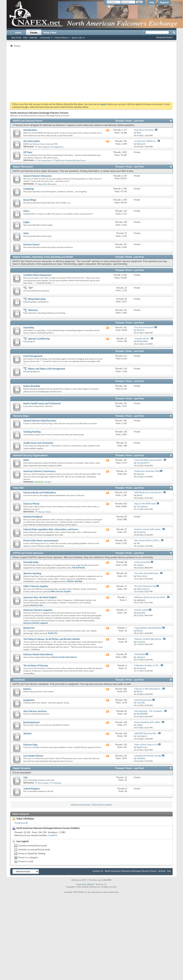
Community (45, 38)
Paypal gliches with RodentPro (148, 628)
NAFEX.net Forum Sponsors (28, 553)
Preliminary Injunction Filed (147, 471)
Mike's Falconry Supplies (36, 586)
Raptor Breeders (22, 768)
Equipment (29, 700)
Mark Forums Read (80, 805)
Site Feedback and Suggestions (51, 147)
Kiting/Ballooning (37, 299)
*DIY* (31, 288)
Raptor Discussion (23, 167)
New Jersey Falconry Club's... (147, 540)
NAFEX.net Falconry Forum (28, 121)
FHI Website (140, 654)
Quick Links (77, 38)
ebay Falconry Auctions (35, 711)
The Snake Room (45, 160)
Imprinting (29, 328)
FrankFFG (53, 835)
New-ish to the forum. (144, 130)
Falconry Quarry (31, 244)
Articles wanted (142, 610)
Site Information (32, 141)
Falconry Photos (31, 504)
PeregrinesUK (21, 823)
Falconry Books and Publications (40, 493)
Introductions (30, 130)
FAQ (25, 38)
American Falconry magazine (38, 610)
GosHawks (57, 783)
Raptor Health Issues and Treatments (42, 403)
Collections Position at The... (147, 665)
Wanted (27, 733)
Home (18, 33)
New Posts (16, 38)
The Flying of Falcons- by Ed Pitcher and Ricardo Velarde (52, 639)
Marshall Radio (31, 562)
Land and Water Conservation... (149, 460)
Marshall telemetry (143, 700)
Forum (34, 33)
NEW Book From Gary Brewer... (149, 492)
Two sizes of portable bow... (147, 573)
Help (152, 2)
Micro (26, 211)
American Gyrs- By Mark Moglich (40, 597)
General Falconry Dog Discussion (40, 421)
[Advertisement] (92, 75)
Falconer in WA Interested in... (148, 689)
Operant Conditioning (39, 339)
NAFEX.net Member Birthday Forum (71, 160)
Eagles (27, 222)
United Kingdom (32, 789)
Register (164, 2)
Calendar (33, 38)
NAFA (26, 460)
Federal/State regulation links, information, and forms (51, 529)
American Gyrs (37, 605)
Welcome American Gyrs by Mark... (150, 597)
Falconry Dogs (21, 416)
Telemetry (33, 310)
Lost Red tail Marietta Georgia (148, 756)
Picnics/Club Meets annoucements (41, 541)
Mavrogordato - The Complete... (149, 711)
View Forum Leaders (102, 805)
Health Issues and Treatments (38, 443)
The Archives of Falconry (36, 666)
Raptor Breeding (32, 386)
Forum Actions (61, 38)
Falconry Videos (44, 512)
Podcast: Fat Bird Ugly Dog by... (149, 639)
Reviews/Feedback (33, 517)
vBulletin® (91, 884)
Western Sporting (32, 573)
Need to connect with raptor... (148, 529)
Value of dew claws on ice (146, 745)
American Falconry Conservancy (39, 471)
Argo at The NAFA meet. (145, 504)
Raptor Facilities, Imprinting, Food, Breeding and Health (43, 257)
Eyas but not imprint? (144, 327)
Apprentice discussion (47, 184)
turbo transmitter (142, 562)
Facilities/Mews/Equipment (37, 275)
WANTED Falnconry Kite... (146, 733)
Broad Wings (30, 200)
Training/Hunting (32, 432)
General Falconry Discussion (38, 176)
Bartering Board (31, 722)
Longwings (29, 189)
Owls (26, 233)
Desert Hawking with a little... (148, 722)
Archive (162, 871)
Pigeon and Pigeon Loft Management (46, 369)
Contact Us (98, 871)
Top (169, 871)
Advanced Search (164, 37)
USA (25, 777)
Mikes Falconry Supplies (61, 591)
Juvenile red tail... (142, 339)
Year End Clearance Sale (145, 586)
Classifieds (19, 680)
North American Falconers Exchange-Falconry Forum (131, 871)
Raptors (27, 689)
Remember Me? (116, 7)
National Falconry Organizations (30, 455)
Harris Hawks (43, 783)
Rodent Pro (29, 628)
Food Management (33, 356)
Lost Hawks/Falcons (33, 756)
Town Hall (18, 488)
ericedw (48, 482)
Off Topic (28, 152)
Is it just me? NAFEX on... (146, 141)
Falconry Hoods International (38, 654)
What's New (50, 33)
